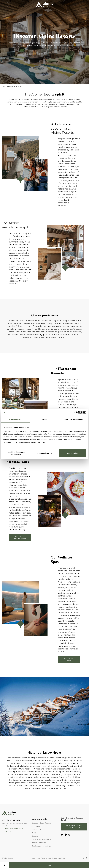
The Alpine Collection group (43, 839)
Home (4, 86)
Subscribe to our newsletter (74, 827)
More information (40, 819)
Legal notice (36, 858)
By (85, 858)
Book (49, 865)
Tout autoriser (73, 453)
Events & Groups (38, 830)
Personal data (46, 858)
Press (34, 833)
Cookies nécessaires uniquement (16, 453)
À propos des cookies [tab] (74, 419)
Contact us (6, 831)
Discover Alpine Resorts (41, 823)
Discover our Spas (69, 659)
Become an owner (39, 843)
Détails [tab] (44, 419)
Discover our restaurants (20, 537)
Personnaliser (45, 453)
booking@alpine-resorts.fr (12, 828)
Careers (35, 836)
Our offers (36, 826)
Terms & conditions (58, 858)
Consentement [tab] (15, 419)
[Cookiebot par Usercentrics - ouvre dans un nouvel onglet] (76, 413)
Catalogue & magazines (41, 846)
